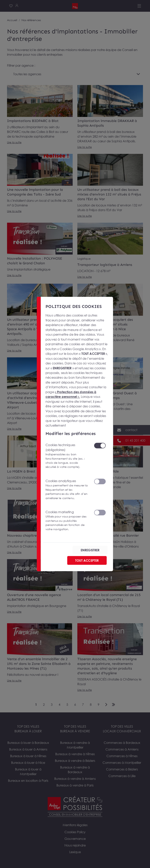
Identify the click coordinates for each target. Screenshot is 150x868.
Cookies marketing (67, 521)
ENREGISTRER (90, 550)
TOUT (87, 560)
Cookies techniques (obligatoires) (67, 456)
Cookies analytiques (67, 490)
